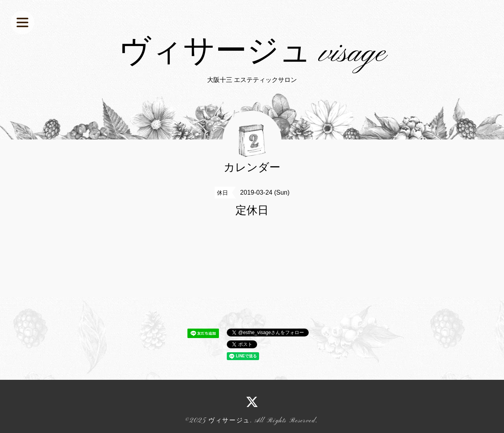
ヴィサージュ (229, 421)
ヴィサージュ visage (252, 54)
